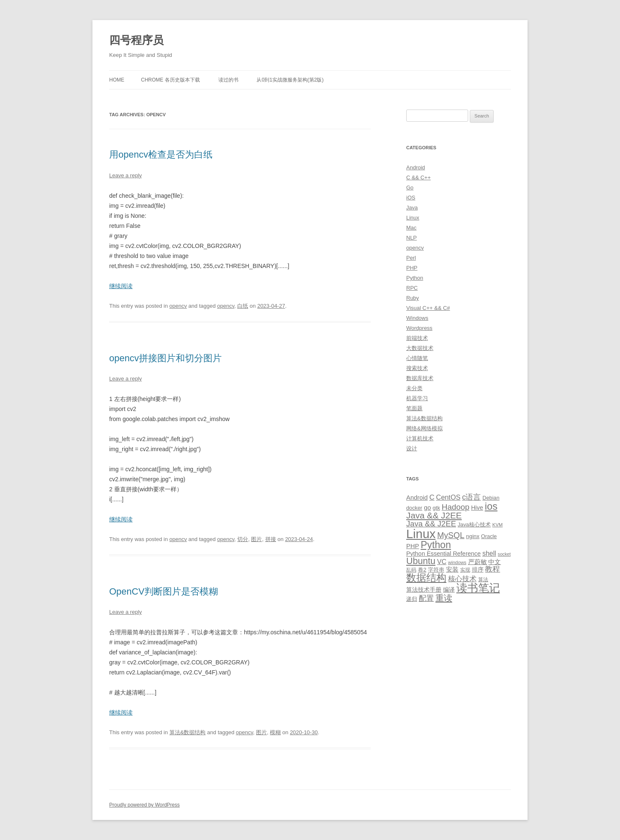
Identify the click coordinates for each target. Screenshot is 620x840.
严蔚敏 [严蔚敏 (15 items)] (478, 562)
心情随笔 (417, 358)
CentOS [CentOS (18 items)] (448, 497)
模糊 (275, 732)
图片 (256, 539)
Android (416, 167)
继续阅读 (121, 286)
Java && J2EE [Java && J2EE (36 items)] (434, 515)
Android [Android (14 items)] (417, 498)
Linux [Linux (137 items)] (421, 534)
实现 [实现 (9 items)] (465, 570)
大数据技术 (420, 348)
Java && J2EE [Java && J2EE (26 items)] (431, 524)
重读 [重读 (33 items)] (444, 598)
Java (412, 208)
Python (415, 278)
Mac (411, 228)
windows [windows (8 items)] (457, 562)
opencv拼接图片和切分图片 (165, 358)
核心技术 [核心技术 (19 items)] (462, 579)
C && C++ (419, 177)
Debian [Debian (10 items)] (491, 498)
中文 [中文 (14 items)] (494, 562)
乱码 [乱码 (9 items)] (411, 570)
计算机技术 (420, 438)
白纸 (243, 306)
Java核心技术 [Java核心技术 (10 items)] (474, 525)
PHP (412, 268)
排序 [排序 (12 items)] (478, 569)
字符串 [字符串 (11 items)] (436, 570)
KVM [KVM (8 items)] (498, 525)
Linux (413, 218)
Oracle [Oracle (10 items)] (489, 536)
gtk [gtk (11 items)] (436, 508)
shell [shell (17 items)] (489, 553)
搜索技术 (417, 368)
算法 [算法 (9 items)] (483, 580)
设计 (412, 448)
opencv (178, 306)
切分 (243, 539)
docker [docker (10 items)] (414, 508)
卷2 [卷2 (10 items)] (422, 570)
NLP (411, 238)
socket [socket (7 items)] (504, 554)
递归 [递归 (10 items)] (412, 599)
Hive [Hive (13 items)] (477, 508)
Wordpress (419, 328)
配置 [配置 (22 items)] (426, 598)
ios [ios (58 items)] (491, 506)
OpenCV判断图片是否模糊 (164, 591)
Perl (411, 258)
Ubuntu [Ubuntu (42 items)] (421, 561)
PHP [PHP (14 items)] (413, 546)
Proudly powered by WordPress (145, 805)
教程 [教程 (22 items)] (492, 569)
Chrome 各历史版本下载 (170, 80)
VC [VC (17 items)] (442, 562)
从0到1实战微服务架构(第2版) (290, 80)
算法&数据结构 (188, 732)
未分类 (414, 388)
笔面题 (414, 408)
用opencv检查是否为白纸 (161, 154)
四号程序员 (136, 40)
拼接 (271, 539)
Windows (417, 318)
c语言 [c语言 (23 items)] (471, 497)
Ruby (412, 298)
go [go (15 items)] (427, 507)
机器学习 (417, 398)
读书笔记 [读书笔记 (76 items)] (478, 588)
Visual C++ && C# (428, 308)
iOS (411, 198)
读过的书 (228, 80)
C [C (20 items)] (432, 497)
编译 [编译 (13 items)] (449, 590)
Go (410, 188)
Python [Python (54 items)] (436, 545)
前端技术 (417, 338)
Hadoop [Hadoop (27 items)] (456, 507)
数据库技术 (420, 378)
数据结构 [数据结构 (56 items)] (426, 578)
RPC (412, 288)
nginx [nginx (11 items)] (473, 536)
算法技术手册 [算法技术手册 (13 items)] (424, 590)
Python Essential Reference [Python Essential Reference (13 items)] (443, 554)
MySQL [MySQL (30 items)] (451, 535)
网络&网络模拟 (424, 428)
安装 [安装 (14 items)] (452, 569)
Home (117, 80)
